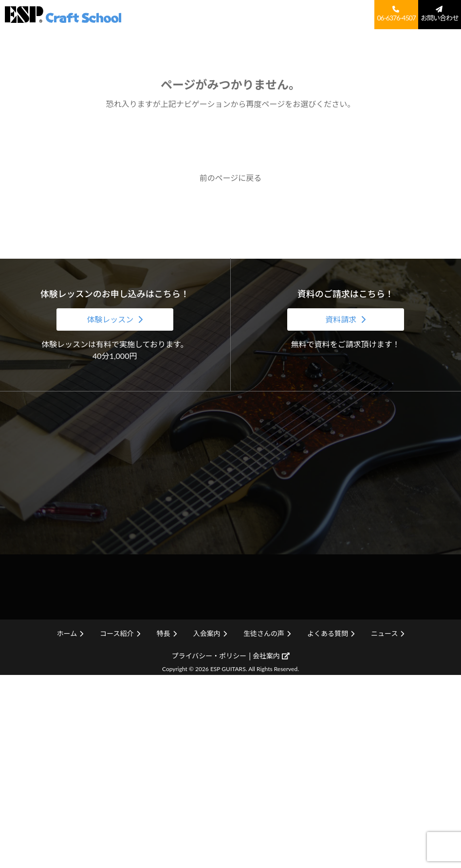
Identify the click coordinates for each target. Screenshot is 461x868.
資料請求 (342, 319)
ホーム (193, 13)
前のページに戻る (231, 178)
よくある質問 (353, 13)
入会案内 (274, 13)
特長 (250, 13)
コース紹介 (223, 13)
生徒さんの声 (310, 13)
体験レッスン (111, 319)
